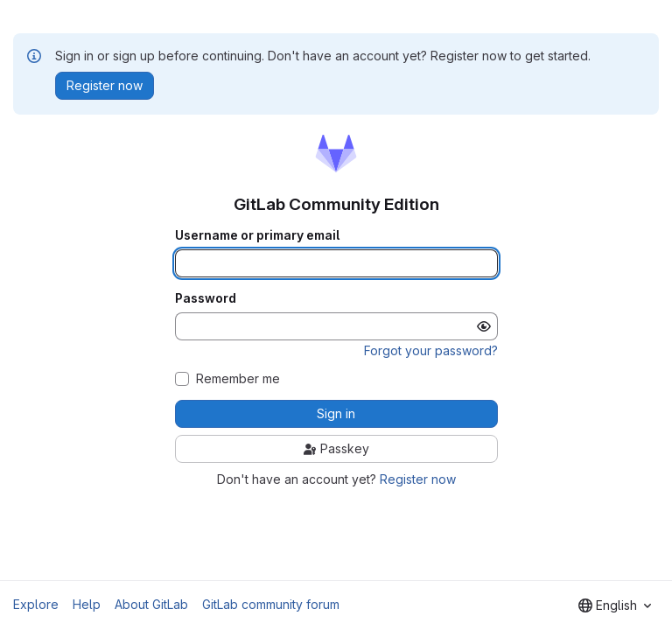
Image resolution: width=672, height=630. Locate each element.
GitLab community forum (271, 604)
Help (87, 604)
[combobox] (615, 605)
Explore (36, 604)
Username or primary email (257, 235)
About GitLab (151, 604)
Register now (418, 479)
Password (206, 298)
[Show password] (484, 326)
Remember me (238, 379)
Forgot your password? (431, 350)
